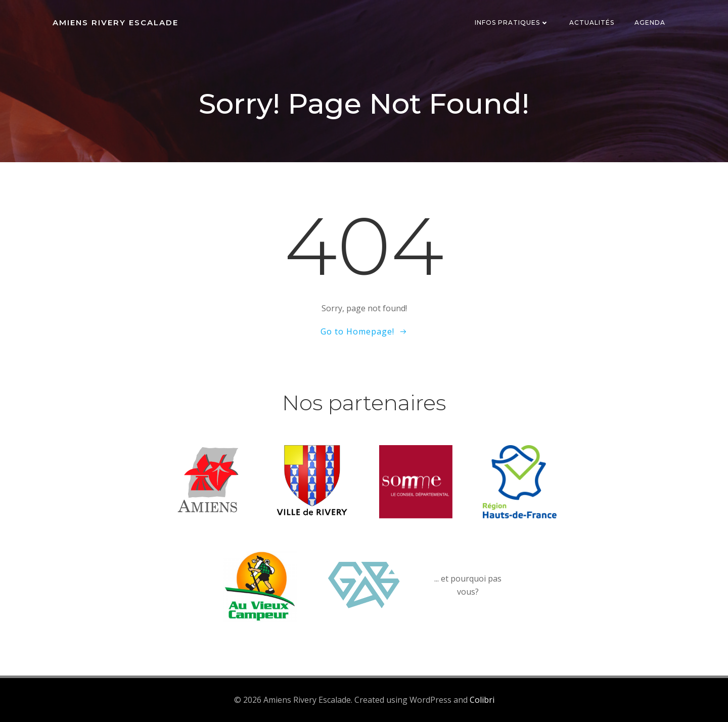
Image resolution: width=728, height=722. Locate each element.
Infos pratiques (512, 22)
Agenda (650, 22)
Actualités (592, 22)
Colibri (482, 700)
